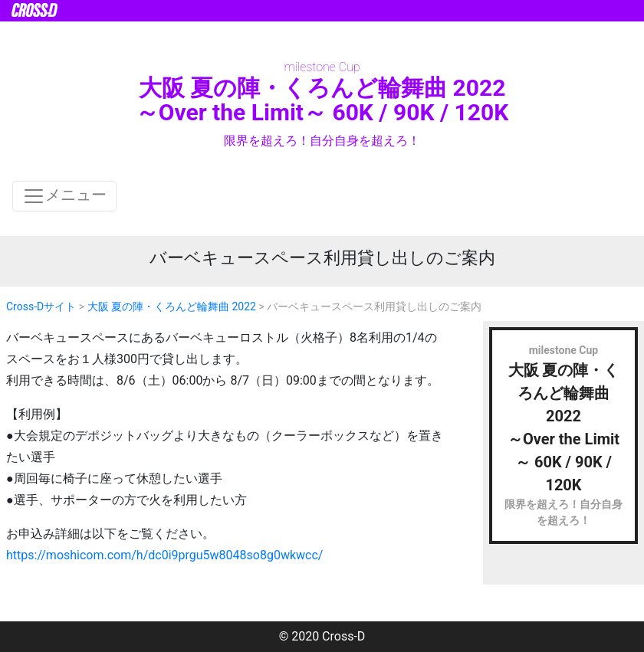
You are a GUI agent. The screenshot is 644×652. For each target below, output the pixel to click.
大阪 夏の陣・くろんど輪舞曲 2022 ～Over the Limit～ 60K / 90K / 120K (322, 100)
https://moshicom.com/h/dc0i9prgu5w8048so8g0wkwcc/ (164, 555)
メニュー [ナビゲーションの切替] (64, 196)
